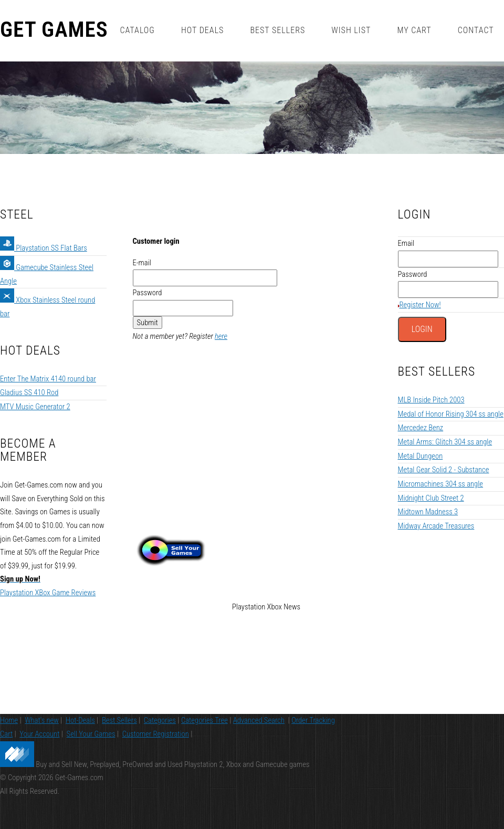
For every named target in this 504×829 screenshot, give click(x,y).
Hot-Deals (80, 720)
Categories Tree (204, 720)
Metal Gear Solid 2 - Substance (444, 470)
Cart (6, 734)
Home (9, 720)
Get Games (54, 30)
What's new (42, 720)
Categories (160, 720)
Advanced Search (259, 720)
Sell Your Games (91, 734)
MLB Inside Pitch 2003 (431, 400)
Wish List (351, 30)
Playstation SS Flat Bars (44, 248)
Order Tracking (313, 720)
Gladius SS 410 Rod (29, 392)
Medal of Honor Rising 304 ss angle (451, 414)
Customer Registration (156, 734)
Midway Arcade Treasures (436, 526)
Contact (476, 30)
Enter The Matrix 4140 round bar (48, 379)
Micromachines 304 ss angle (441, 484)
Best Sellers (277, 30)
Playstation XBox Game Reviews (48, 593)
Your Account (39, 734)
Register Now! (420, 305)
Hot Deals (203, 30)
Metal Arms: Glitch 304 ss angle (445, 442)
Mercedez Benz (421, 428)
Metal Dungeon (421, 456)
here (221, 336)
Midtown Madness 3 (428, 512)
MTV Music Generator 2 (35, 407)
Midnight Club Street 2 (431, 498)
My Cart (414, 30)
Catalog (137, 30)
